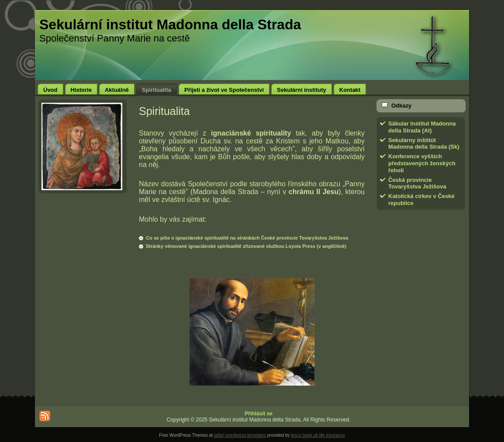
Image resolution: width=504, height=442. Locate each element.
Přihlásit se (259, 414)
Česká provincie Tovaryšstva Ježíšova (417, 183)
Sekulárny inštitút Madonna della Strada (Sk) (424, 144)
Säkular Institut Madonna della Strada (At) (422, 127)
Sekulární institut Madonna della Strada (170, 24)
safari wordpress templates (240, 435)
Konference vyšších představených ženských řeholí (422, 163)
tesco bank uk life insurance (318, 435)
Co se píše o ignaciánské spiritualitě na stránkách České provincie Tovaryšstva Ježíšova (247, 238)
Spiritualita (164, 111)
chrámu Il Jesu (314, 192)
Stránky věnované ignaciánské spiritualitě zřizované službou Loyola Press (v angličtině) (246, 246)
